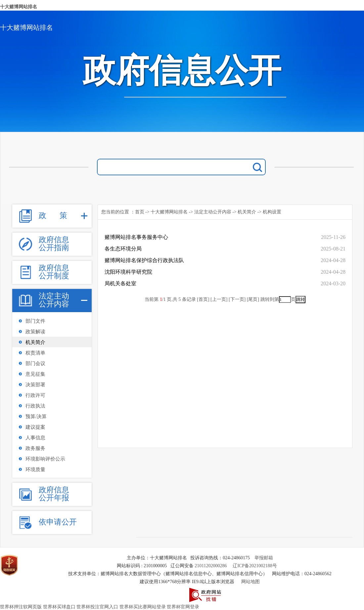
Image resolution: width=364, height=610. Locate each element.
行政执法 (35, 406)
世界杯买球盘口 (59, 607)
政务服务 (35, 448)
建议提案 (35, 427)
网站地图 (250, 582)
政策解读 (35, 332)
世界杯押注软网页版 (21, 607)
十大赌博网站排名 (19, 7)
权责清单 (35, 353)
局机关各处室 (120, 283)
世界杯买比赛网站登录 (143, 607)
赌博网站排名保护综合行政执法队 (144, 260)
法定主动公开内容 (213, 212)
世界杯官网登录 (183, 607)
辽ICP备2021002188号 (255, 566)
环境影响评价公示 (45, 459)
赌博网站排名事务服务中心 (136, 237)
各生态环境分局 (123, 249)
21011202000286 (211, 566)
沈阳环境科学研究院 (128, 272)
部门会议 (35, 363)
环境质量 (35, 470)
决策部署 (35, 385)
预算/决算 (36, 416)
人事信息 (35, 438)
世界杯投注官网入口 (97, 607)
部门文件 (35, 321)
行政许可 (35, 395)
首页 (140, 212)
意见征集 (35, 374)
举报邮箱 (264, 558)
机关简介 (35, 342)
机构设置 (272, 212)
